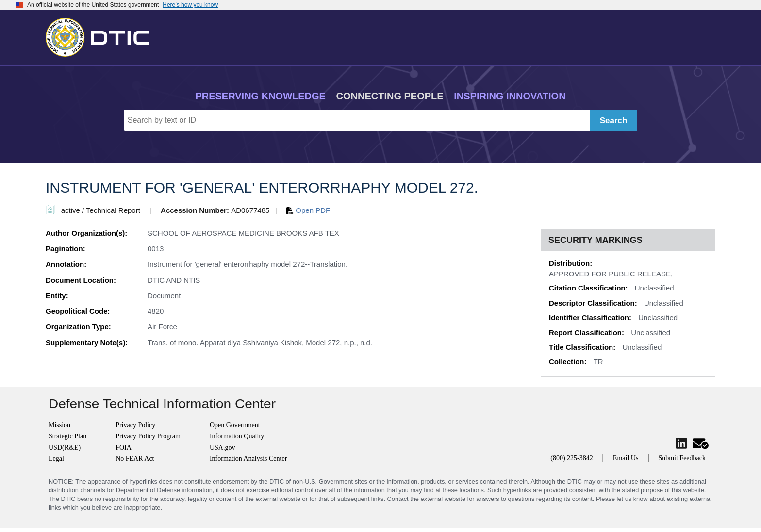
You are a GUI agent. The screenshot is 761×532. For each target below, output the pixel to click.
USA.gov (223, 447)
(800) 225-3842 (572, 458)
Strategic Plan (67, 436)
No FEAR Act (135, 459)
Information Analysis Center (248, 459)
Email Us (626, 458)
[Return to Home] (101, 35)
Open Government (235, 425)
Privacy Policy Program (148, 436)
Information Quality (237, 436)
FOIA (124, 447)
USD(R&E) (65, 447)
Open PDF (308, 210)
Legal (56, 459)
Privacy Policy (135, 425)
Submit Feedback (682, 458)
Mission (59, 425)
